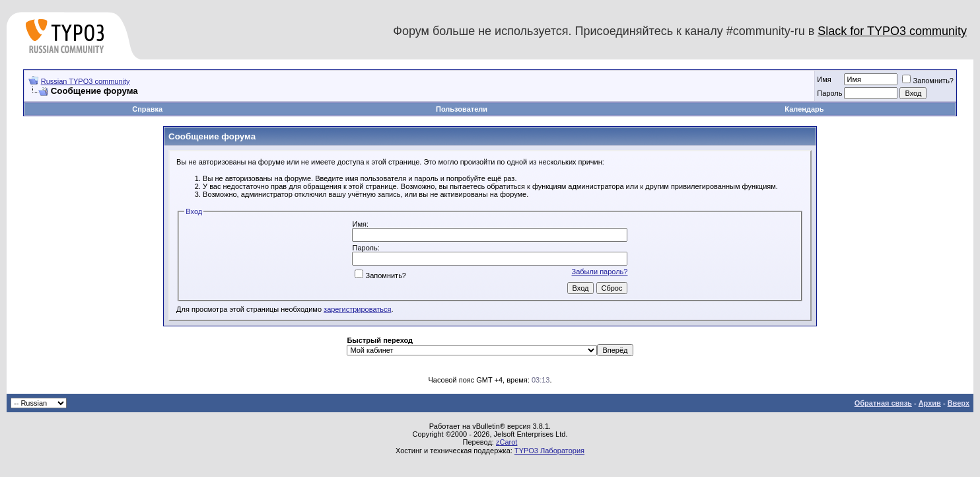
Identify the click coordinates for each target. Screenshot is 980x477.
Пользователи (462, 109)
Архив (930, 403)
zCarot (507, 442)
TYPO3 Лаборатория (549, 451)
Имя (824, 79)
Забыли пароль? (600, 272)
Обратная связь (883, 403)
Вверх (959, 403)
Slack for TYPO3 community (892, 31)
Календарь (804, 109)
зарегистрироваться (357, 309)
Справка (147, 109)
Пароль (829, 93)
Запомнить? (928, 81)
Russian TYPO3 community (86, 81)
